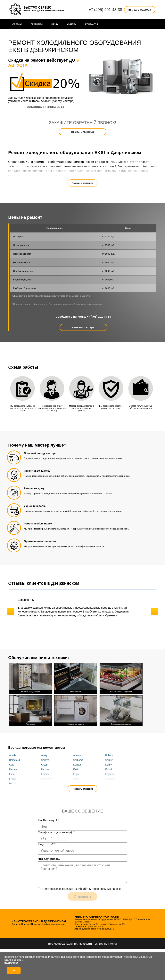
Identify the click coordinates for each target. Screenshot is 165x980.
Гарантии (37, 24)
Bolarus (109, 755)
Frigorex (110, 774)
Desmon (14, 769)
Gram (76, 779)
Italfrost (77, 784)
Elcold (108, 769)
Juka (108, 784)
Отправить (82, 896)
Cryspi (45, 765)
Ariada (13, 755)
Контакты (92, 24)
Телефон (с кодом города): (56, 832)
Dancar (77, 765)
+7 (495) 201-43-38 (105, 10)
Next (154, 612)
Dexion (45, 769)
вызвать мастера (83, 327)
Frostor (13, 779)
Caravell (46, 760)
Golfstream (47, 779)
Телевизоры (30, 710)
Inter (44, 784)
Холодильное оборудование (121, 678)
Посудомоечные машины (121, 710)
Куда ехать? (47, 844)
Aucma (77, 755)
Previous (11, 612)
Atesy (44, 755)
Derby (108, 765)
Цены (55, 24)
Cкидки (72, 24)
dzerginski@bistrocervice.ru (111, 924)
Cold (12, 765)
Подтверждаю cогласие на (82, 889)
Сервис (17, 24)
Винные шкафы (76, 678)
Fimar (12, 774)
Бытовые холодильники (30, 678)
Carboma (78, 760)
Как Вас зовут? (49, 820)
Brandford (14, 760)
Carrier (109, 760)
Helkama (110, 779)
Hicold (12, 784)
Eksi (75, 769)
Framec (45, 774)
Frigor (76, 774)
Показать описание (83, 183)
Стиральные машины (76, 710)
